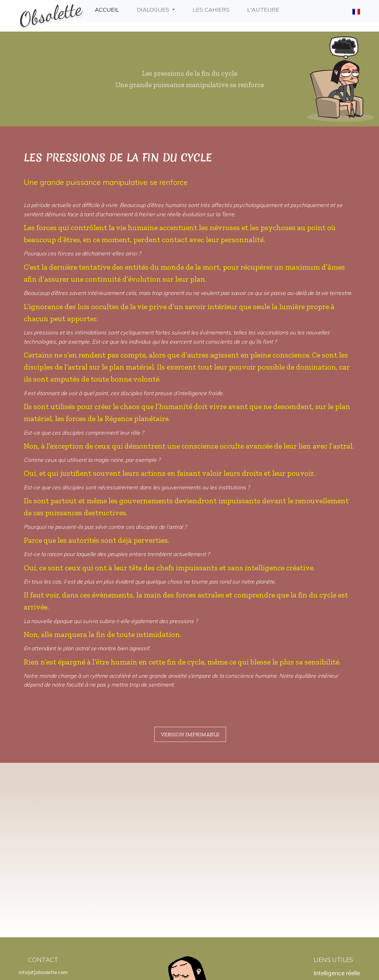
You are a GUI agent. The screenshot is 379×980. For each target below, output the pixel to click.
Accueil (108, 9)
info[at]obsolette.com (43, 916)
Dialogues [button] (154, 9)
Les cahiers (212, 9)
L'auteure (265, 9)
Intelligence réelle (337, 916)
